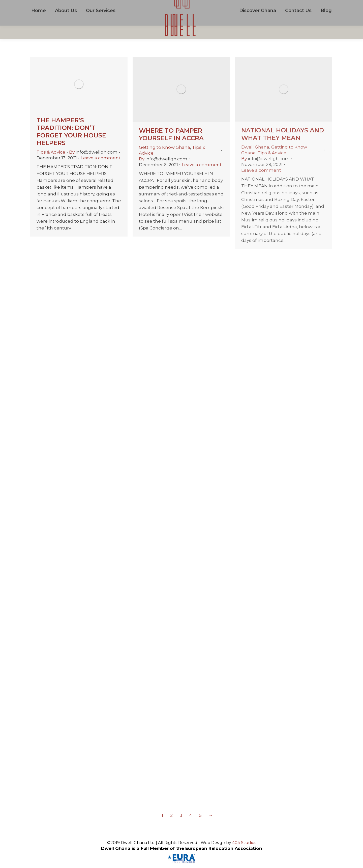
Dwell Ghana (255, 147)
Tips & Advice (51, 152)
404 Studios (244, 843)
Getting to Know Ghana (164, 147)
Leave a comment (101, 158)
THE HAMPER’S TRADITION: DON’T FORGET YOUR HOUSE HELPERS (71, 132)
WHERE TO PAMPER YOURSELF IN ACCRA (171, 134)
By (93, 152)
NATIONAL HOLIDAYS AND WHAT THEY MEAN (283, 134)
